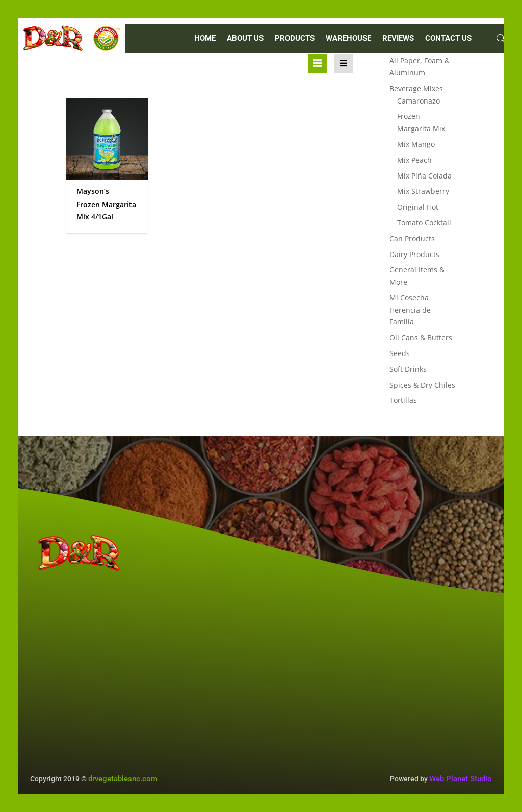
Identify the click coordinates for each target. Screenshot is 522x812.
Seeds (400, 353)
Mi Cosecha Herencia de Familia (410, 310)
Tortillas (403, 400)
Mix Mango (416, 144)
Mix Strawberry (423, 191)
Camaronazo (419, 101)
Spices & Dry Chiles (422, 385)
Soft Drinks (408, 369)
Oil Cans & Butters (421, 337)
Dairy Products (414, 254)
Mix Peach (414, 160)
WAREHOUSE (348, 39)
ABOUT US (245, 39)
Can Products (412, 238)
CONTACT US (448, 39)
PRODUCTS (295, 39)
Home (205, 39)
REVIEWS (398, 39)
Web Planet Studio (461, 779)
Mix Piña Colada (424, 176)
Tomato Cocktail (424, 223)
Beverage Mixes (416, 88)
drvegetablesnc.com (123, 779)
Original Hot (418, 207)
